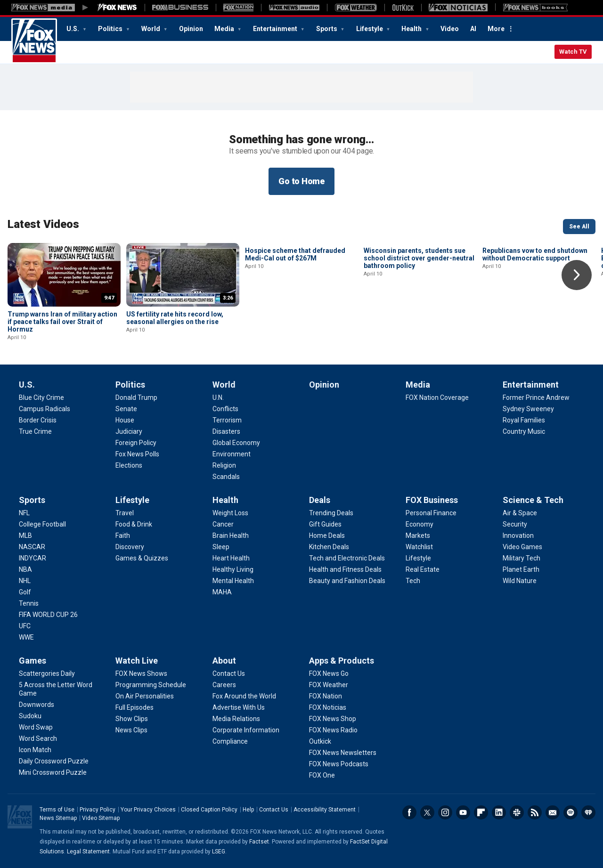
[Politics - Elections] (129, 465)
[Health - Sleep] (221, 547)
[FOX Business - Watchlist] (419, 547)
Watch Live (137, 661)
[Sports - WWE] (26, 637)
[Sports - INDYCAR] (33, 558)
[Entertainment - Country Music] (524, 431)
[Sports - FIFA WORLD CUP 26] (48, 615)
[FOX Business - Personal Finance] (431, 513)
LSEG (219, 852)
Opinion (191, 29)
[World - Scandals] (226, 477)
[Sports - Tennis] (29, 603)
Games (33, 661)
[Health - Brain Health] (231, 535)
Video (450, 29)
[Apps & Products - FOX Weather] (329, 685)
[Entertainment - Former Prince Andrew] (536, 397)
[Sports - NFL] (24, 513)
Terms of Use (57, 810)
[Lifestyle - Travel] (125, 513)
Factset (259, 842)
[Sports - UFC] (25, 626)
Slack (517, 812)
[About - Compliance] (230, 741)
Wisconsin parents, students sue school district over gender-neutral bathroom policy (419, 322)
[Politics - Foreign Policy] (136, 443)
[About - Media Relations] (236, 719)
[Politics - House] (125, 420)
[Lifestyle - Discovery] (130, 547)
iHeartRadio (588, 812)
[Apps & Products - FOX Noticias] (328, 707)
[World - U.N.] (218, 397)
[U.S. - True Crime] (35, 431)
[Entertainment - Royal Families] (524, 420)
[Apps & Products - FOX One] (322, 775)
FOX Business (432, 500)
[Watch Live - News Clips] (131, 730)
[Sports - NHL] (25, 581)
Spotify (570, 812)
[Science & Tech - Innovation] (518, 535)
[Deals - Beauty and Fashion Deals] (347, 581)
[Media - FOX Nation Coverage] (437, 397)
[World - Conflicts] (225, 409)
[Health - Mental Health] (233, 581)
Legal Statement (88, 852)
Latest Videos (43, 224)
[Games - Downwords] (37, 705)
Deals (320, 500)
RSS (535, 812)
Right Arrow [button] (577, 275)
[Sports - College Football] (42, 524)
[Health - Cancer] (223, 524)
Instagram (445, 812)
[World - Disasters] (226, 431)
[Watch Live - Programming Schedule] (151, 685)
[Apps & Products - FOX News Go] (329, 673)
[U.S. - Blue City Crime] (41, 397)
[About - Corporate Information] (246, 730)
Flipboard (481, 812)
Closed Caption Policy (209, 810)
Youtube (463, 812)
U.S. (73, 29)
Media (225, 29)
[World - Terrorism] (227, 420)
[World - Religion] (224, 465)
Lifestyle (370, 29)
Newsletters (553, 812)
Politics (111, 29)
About (224, 661)
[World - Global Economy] (236, 443)
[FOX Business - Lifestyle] (418, 558)
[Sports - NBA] (25, 569)
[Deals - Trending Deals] (331, 513)
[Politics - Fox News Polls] (137, 454)
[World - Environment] (232, 454)
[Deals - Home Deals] (327, 535)
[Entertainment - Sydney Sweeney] (528, 409)
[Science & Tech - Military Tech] (522, 558)
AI (473, 29)
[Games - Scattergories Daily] (47, 673)
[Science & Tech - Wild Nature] (520, 581)
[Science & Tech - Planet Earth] (521, 569)
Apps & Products (342, 661)
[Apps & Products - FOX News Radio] (333, 730)
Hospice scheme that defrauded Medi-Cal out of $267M (295, 318)
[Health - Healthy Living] (233, 569)
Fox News (34, 41)
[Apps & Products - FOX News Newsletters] (343, 753)
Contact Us (274, 810)
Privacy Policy (98, 810)
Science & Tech (533, 500)
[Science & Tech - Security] (515, 524)
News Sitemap (58, 818)
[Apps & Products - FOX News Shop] (333, 719)
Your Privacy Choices (148, 810)
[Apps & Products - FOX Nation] (326, 696)
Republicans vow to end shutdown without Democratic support (535, 318)
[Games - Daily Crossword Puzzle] (54, 761)
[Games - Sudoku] (30, 716)
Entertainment (276, 29)
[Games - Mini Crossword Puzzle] (53, 772)
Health (412, 29)
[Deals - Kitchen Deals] (329, 547)
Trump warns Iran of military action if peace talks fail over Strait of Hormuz (62, 322)
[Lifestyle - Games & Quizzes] (142, 558)
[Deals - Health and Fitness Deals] (345, 569)
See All (579, 227)
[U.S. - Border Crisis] (38, 420)
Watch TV (573, 52)
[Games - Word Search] (38, 738)
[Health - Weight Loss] (230, 513)
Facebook (409, 812)
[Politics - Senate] (126, 409)
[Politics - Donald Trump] (136, 397)
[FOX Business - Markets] (418, 535)
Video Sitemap (101, 818)
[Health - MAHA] (222, 592)
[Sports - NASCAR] (32, 547)
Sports (327, 29)
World (151, 29)
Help (248, 810)
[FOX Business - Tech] (413, 581)
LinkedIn (499, 812)
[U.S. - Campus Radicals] (45, 409)
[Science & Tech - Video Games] (522, 547)
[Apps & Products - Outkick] (320, 741)
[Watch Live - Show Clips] (132, 719)
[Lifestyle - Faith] (123, 535)
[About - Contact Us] (229, 673)
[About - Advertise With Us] (239, 707)
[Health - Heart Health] (231, 558)
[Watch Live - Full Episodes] (134, 707)
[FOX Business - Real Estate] (423, 569)
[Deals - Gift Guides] (325, 524)
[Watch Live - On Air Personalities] (145, 696)
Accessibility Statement (325, 810)
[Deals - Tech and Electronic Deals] (347, 558)
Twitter (427, 812)
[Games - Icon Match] (35, 750)
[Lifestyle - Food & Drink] (134, 524)
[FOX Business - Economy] (420, 524)
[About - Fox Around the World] (244, 696)
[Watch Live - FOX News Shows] (141, 673)
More (496, 29)
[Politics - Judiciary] (129, 431)
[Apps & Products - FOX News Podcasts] (339, 764)
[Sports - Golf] (25, 592)
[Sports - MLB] (25, 535)
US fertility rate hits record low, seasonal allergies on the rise (175, 318)
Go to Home (301, 181)
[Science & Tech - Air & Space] (520, 513)
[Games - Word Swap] (36, 727)
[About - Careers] (224, 685)
